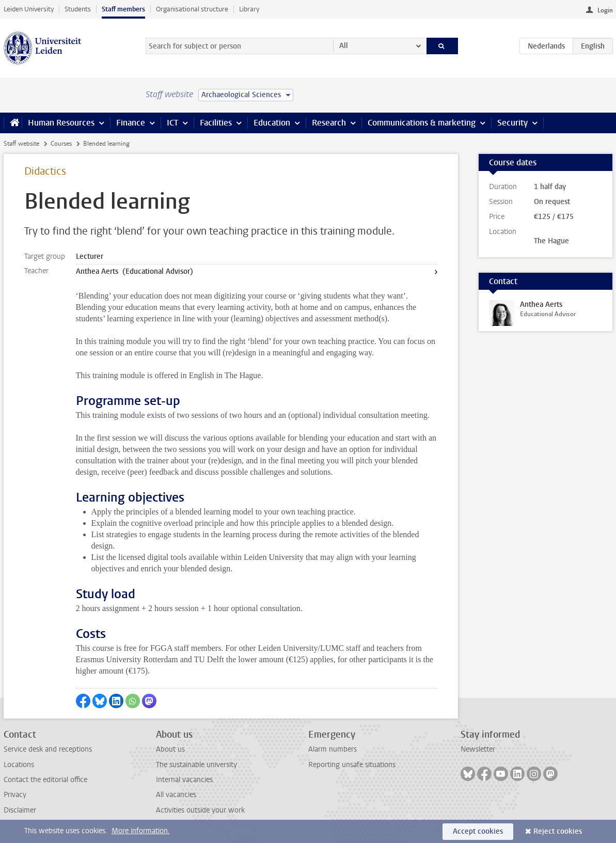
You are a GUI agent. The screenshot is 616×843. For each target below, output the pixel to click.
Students (78, 9)
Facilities (216, 123)
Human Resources (61, 123)
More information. (141, 831)
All (344, 46)
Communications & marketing (422, 123)
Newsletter (478, 749)
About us (170, 749)
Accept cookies (478, 831)
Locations (19, 765)
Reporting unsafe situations (352, 765)
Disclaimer (20, 810)
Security (512, 123)
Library (249, 9)
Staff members (123, 9)
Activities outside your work (200, 810)
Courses (61, 144)
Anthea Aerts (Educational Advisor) (135, 271)
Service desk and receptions (48, 749)
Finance (131, 123)
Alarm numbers (333, 749)
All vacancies (176, 795)
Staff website (21, 144)
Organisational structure (192, 9)
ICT (172, 123)
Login (605, 10)
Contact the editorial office (45, 780)
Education (272, 123)
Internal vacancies (184, 780)
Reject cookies (558, 831)
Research (329, 123)
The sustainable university (196, 765)
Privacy (15, 795)
